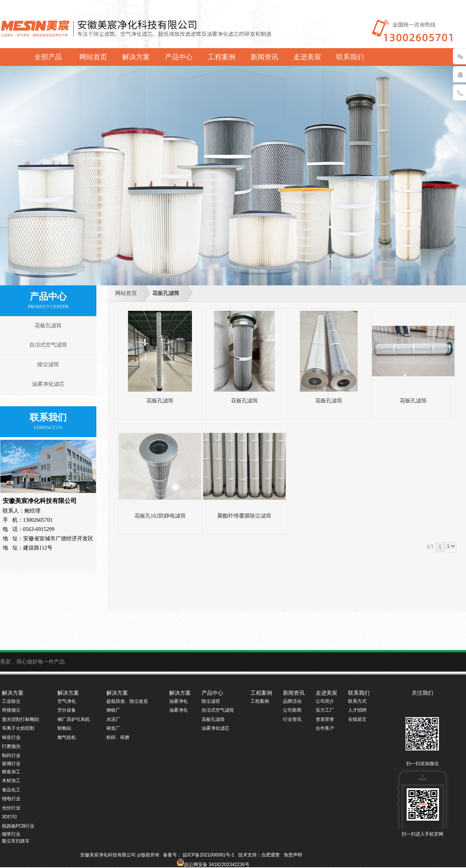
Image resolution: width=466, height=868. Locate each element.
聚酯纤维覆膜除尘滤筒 (244, 516)
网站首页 (126, 293)
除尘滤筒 (48, 364)
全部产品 (48, 57)
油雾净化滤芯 (48, 384)
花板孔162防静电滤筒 (160, 516)
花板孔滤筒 (166, 293)
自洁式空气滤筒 (48, 345)
